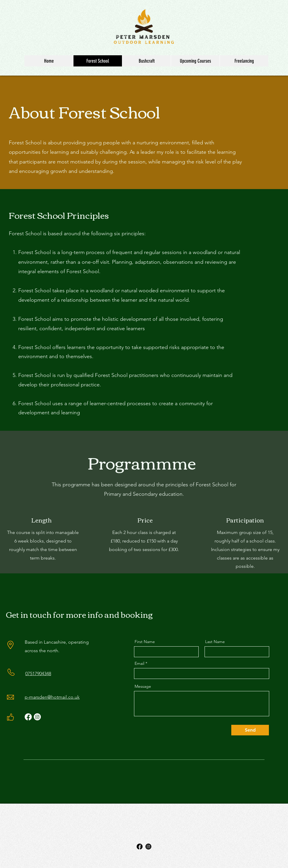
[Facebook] (28, 717)
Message (143, 686)
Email (139, 663)
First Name (145, 642)
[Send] (250, 730)
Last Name (215, 642)
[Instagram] (37, 717)
